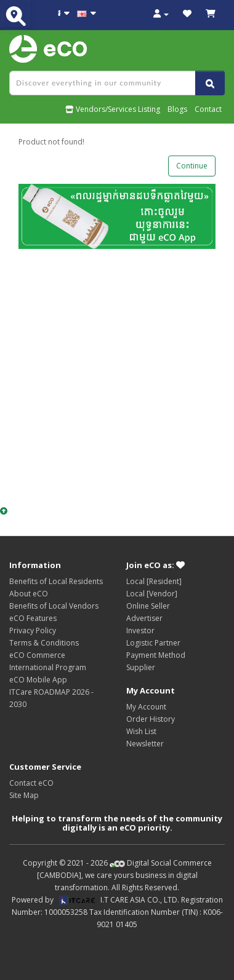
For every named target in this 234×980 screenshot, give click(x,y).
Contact (208, 109)
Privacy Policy (33, 630)
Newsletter (145, 744)
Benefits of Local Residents (56, 581)
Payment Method (156, 655)
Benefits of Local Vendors (54, 606)
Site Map (24, 795)
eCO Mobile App (38, 680)
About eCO (29, 594)
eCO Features (33, 618)
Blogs (177, 109)
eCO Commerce (37, 655)
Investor (140, 630)
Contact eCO (31, 783)
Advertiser (144, 618)
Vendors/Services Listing (113, 109)
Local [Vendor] (152, 594)
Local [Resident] (154, 581)
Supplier (141, 667)
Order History (151, 719)
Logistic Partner (153, 643)
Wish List (141, 731)
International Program (48, 667)
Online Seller (148, 606)
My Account (146, 707)
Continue (192, 166)
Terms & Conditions (44, 643)
